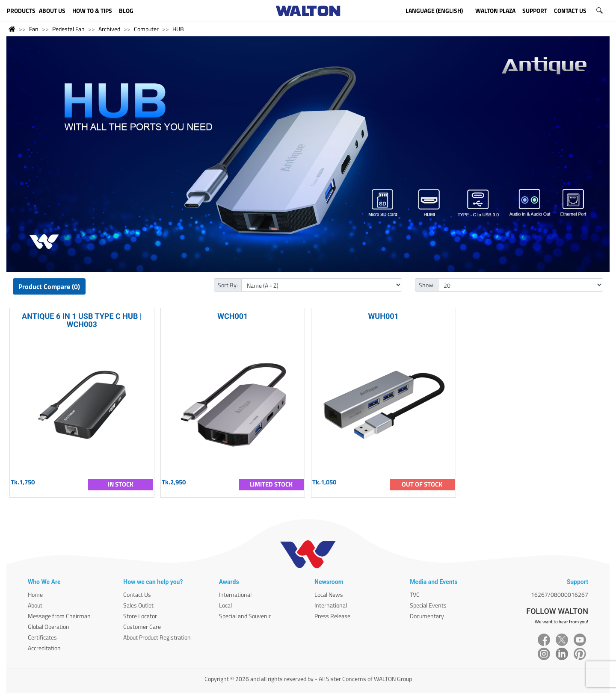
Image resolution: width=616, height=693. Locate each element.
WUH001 (384, 316)
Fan (34, 29)
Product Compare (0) (49, 286)
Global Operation (49, 627)
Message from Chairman (59, 616)
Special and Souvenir (245, 616)
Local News (329, 594)
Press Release (332, 616)
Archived (109, 29)
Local (225, 605)
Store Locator (140, 616)
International (235, 594)
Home (35, 594)
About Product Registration (157, 637)
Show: (427, 285)
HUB (178, 29)
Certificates (42, 637)
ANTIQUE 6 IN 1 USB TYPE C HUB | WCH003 (82, 320)
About (35, 605)
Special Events (428, 605)
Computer (146, 29)
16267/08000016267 (560, 594)
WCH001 (232, 316)
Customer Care (142, 627)
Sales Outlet (138, 605)
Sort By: (228, 285)
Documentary (427, 616)
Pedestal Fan (68, 29)
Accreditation (44, 648)
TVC (415, 594)
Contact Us (137, 594)
